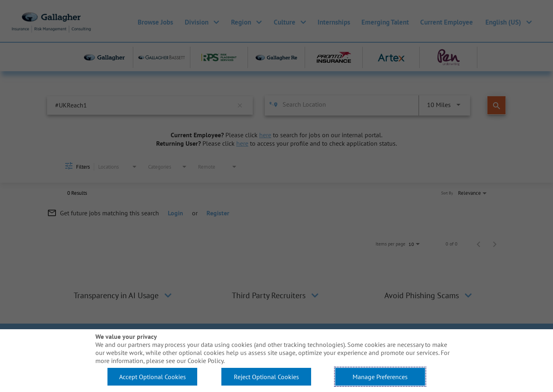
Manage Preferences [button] (380, 377)
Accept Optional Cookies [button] (153, 377)
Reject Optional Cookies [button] (266, 377)
